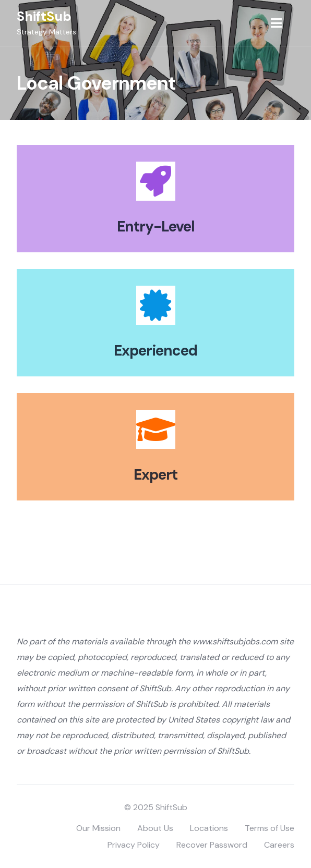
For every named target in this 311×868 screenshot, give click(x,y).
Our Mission (98, 828)
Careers (279, 845)
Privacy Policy (134, 845)
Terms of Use (270, 828)
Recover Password (212, 845)
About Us (155, 828)
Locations (209, 828)
